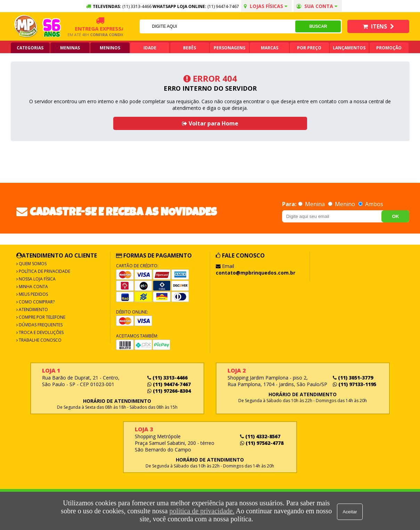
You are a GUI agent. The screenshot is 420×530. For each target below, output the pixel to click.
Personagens (229, 48)
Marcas (270, 48)
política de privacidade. (201, 511)
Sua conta (317, 6)
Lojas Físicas (266, 6)
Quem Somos (32, 264)
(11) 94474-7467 (223, 6)
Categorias (30, 48)
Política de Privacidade (44, 271)
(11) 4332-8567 (260, 436)
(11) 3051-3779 (353, 378)
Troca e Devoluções (41, 332)
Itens (378, 26)
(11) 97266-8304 (169, 391)
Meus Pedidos (33, 294)
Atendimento (33, 309)
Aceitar (351, 511)
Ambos (371, 204)
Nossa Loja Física (37, 279)
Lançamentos (349, 48)
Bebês (190, 48)
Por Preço (309, 48)
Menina (312, 204)
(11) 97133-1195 (355, 384)
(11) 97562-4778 (262, 443)
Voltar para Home (210, 123)
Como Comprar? (36, 302)
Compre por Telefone (42, 317)
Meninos (110, 48)
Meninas (70, 48)
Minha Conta (33, 287)
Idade (150, 48)
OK (395, 216)
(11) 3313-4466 (167, 378)
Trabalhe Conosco (40, 340)
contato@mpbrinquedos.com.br (256, 273)
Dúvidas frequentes (40, 325)
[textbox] (217, 26)
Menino (342, 204)
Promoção (389, 48)
